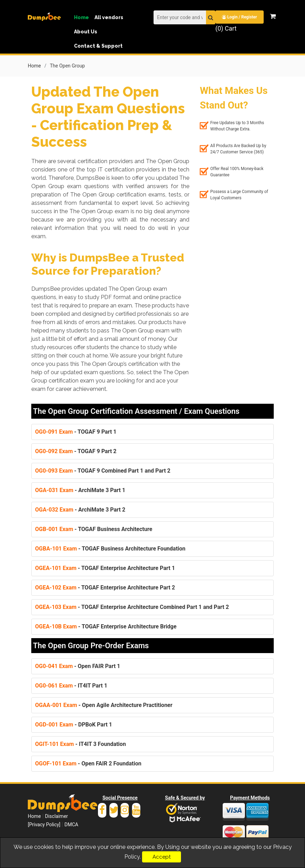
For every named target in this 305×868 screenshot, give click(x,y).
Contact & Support (98, 46)
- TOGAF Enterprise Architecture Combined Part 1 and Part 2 (132, 607)
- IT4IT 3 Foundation (80, 744)
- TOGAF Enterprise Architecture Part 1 (105, 568)
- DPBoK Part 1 (74, 724)
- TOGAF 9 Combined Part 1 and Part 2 (103, 470)
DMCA (71, 824)
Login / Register (240, 17)
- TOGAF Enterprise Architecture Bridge (106, 626)
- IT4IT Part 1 (71, 685)
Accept (162, 857)
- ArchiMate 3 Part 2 (80, 509)
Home (81, 17)
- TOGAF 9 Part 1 (76, 431)
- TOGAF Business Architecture (94, 529)
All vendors (109, 17)
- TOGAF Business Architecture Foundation (110, 548)
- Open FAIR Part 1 (78, 666)
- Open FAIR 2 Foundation (88, 763)
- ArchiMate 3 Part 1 (80, 490)
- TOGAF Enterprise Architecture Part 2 (105, 587)
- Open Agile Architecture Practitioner (104, 705)
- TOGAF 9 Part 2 (76, 451)
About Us (86, 32)
